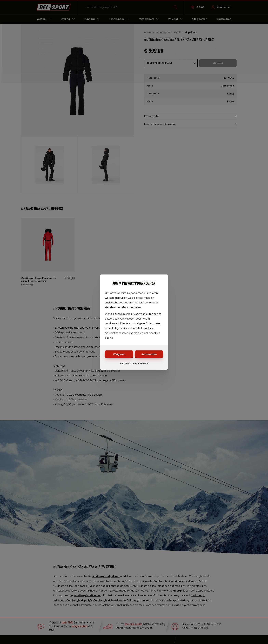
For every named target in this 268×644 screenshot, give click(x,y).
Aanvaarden (149, 354)
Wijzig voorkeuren (134, 363)
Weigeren (119, 354)
